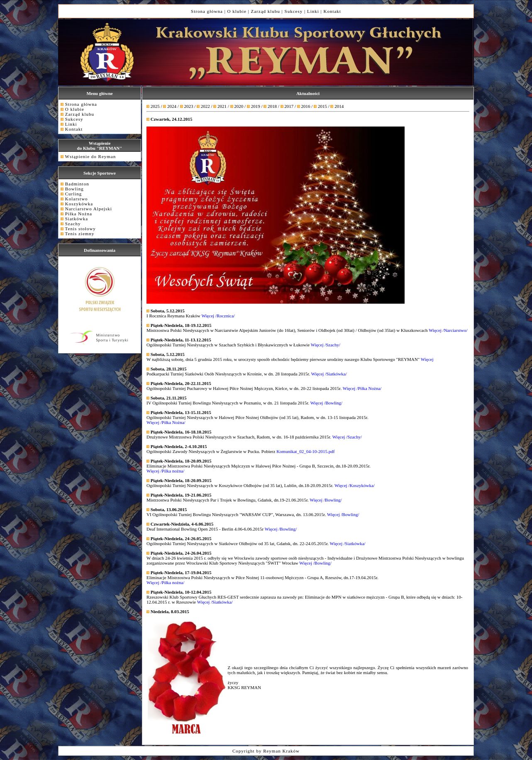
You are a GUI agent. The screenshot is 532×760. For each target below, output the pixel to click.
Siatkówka (77, 219)
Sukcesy (294, 11)
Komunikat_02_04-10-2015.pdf (305, 451)
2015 (322, 106)
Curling (74, 194)
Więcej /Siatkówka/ (329, 374)
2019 (256, 106)
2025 (155, 106)
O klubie (237, 11)
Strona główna (207, 11)
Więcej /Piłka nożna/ (165, 582)
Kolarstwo (77, 199)
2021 (222, 106)
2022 (205, 106)
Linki (313, 11)
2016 (306, 106)
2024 (172, 106)
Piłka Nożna (79, 214)
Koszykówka (79, 204)
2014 (339, 106)
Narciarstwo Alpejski (89, 209)
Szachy (73, 224)
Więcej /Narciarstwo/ (448, 330)
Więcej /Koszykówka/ (355, 485)
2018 (272, 106)
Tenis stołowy (81, 229)
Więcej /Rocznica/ (218, 316)
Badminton (77, 184)
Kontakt (332, 11)
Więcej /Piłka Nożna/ (362, 388)
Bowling (74, 189)
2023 (188, 106)
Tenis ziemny (80, 234)
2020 (239, 106)
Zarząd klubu (266, 11)
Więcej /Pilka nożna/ (165, 471)
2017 (289, 106)
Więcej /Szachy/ (326, 345)
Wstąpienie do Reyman (91, 156)
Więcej (427, 359)
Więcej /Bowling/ (326, 403)
